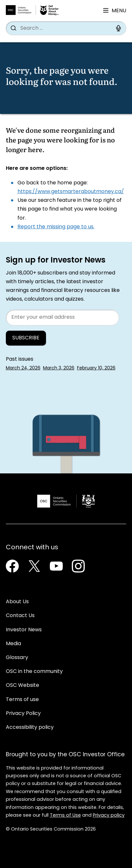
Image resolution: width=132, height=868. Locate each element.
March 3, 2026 (59, 368)
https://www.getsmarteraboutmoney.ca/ (71, 192)
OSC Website (22, 686)
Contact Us (20, 616)
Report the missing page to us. (56, 227)
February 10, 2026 (96, 368)
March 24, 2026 (23, 368)
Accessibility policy (30, 728)
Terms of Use (65, 816)
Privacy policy (109, 816)
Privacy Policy (23, 714)
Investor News (24, 630)
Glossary (17, 658)
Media (13, 644)
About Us (17, 602)
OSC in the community (34, 672)
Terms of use (22, 700)
